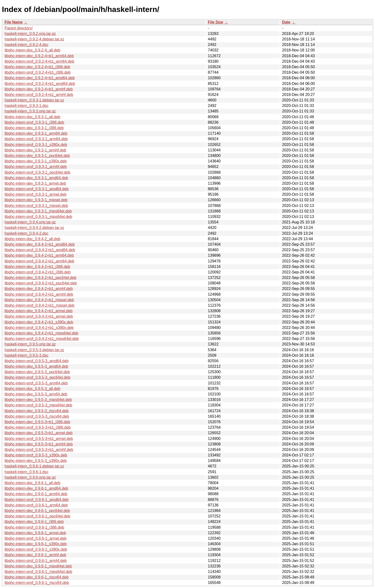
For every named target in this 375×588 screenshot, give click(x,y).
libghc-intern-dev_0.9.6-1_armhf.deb (35, 555)
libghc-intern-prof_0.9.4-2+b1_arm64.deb (39, 261)
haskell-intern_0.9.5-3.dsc (26, 355)
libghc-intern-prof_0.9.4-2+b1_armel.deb (39, 316)
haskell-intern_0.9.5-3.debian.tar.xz (34, 350)
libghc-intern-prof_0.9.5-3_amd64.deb (37, 361)
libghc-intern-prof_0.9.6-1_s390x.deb (36, 549)
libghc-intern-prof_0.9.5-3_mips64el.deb (38, 405)
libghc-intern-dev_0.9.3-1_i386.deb (34, 128)
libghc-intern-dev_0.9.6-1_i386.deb (34, 522)
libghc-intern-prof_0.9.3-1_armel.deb (36, 194)
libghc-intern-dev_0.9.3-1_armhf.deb (35, 150)
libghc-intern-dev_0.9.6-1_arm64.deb (36, 494)
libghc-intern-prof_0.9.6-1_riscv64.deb (37, 583)
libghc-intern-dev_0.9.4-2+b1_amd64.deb (40, 244)
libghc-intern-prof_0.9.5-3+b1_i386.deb (38, 427)
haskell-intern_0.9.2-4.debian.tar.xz (34, 39)
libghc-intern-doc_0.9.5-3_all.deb (32, 389)
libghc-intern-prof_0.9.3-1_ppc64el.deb (37, 172)
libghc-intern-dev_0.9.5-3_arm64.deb (36, 394)
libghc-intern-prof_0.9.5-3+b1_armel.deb (39, 439)
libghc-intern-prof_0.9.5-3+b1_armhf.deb (39, 450)
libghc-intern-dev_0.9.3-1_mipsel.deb (36, 200)
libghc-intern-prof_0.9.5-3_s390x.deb (36, 455)
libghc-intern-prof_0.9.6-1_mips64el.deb (38, 572)
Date (286, 22)
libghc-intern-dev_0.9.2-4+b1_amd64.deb (40, 78)
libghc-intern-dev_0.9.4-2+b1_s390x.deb (39, 322)
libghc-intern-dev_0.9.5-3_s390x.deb (36, 461)
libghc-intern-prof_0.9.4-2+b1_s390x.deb (39, 328)
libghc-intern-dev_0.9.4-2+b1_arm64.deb (39, 255)
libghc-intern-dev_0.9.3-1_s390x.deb (36, 161)
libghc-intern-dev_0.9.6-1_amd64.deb (36, 488)
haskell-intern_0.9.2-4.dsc (26, 45)
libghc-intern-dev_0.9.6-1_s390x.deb (36, 544)
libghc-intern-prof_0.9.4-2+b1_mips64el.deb (42, 339)
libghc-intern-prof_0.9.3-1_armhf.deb (36, 167)
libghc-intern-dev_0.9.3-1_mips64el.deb (38, 211)
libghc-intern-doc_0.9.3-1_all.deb (32, 117)
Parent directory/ (19, 28)
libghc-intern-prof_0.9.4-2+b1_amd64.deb (40, 250)
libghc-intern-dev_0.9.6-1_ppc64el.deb (37, 511)
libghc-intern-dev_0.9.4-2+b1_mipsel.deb (39, 300)
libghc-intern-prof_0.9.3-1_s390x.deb (36, 145)
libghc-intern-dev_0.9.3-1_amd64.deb (36, 178)
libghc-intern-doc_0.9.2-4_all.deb (32, 50)
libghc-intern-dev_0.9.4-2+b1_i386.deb (37, 267)
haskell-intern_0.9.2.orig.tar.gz (30, 34)
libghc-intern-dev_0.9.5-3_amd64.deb (36, 366)
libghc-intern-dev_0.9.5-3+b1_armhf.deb (39, 444)
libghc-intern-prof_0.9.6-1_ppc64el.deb (37, 516)
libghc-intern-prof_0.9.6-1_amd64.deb (37, 500)
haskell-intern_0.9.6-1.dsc (26, 472)
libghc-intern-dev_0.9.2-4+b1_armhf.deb (39, 89)
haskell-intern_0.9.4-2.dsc (26, 233)
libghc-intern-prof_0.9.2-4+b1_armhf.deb (39, 95)
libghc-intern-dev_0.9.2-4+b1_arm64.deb (39, 56)
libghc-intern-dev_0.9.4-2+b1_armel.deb (39, 311)
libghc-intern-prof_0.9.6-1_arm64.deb (36, 505)
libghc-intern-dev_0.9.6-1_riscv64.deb (37, 577)
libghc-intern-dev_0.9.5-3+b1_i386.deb (37, 422)
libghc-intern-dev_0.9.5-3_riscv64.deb (37, 411)
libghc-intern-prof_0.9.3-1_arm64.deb (36, 139)
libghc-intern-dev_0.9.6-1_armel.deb (35, 533)
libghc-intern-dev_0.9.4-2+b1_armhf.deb (39, 289)
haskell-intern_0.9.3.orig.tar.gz (30, 111)
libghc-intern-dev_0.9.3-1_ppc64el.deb (37, 156)
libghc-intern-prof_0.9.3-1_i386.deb (34, 122)
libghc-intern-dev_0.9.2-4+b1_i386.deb (37, 67)
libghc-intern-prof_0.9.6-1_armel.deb (36, 538)
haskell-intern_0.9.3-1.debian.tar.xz (34, 100)
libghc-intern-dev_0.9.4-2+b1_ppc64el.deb (40, 278)
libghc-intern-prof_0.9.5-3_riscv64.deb (37, 416)
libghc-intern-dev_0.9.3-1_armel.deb (35, 183)
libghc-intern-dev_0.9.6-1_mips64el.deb (38, 566)
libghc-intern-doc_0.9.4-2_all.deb (32, 239)
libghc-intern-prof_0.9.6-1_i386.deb (34, 527)
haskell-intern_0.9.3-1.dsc (26, 106)
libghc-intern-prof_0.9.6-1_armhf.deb (36, 561)
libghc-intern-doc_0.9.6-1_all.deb (32, 483)
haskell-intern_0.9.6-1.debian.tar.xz (34, 466)
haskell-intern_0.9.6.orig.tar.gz (30, 477)
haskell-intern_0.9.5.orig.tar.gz (30, 344)
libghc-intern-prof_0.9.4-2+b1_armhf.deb (39, 294)
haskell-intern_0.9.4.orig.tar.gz (30, 222)
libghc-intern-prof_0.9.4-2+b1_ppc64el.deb (41, 283)
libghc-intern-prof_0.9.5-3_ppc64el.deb (37, 377)
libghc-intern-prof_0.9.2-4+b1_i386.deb (38, 72)
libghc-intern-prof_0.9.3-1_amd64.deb (37, 189)
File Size (215, 22)
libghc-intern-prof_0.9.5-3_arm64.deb (36, 383)
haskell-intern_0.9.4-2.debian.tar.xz (34, 228)
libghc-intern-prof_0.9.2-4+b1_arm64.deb (39, 61)
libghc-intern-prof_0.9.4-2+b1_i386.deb (38, 272)
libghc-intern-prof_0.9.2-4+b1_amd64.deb (40, 84)
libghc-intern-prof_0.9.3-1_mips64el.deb (38, 217)
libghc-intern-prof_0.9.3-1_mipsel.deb (36, 206)
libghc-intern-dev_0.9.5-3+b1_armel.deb (39, 433)
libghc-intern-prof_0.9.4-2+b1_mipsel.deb (39, 305)
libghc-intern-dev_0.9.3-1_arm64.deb (36, 133)
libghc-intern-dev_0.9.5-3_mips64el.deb (38, 400)
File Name (14, 22)
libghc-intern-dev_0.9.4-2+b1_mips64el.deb (41, 333)
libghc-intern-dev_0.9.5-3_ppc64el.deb (37, 372)
